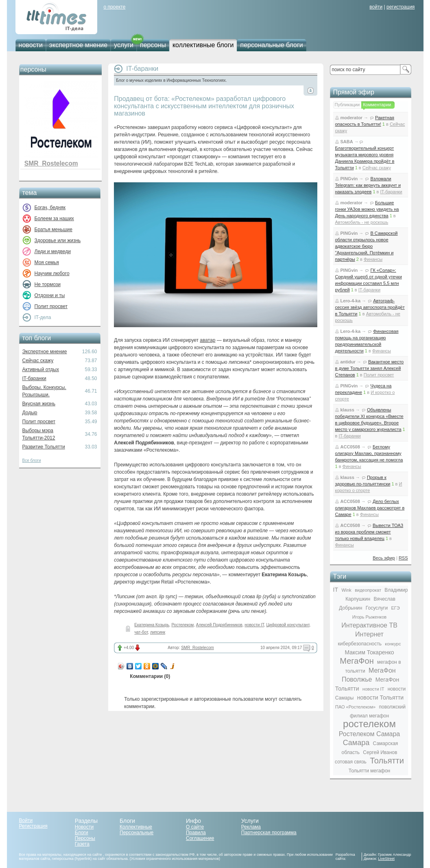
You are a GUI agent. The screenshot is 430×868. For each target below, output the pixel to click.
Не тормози (48, 284)
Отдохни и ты (50, 295)
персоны (153, 45)
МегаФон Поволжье (369, 675)
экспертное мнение (78, 45)
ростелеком (369, 724)
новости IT (254, 625)
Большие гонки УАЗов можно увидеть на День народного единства (367, 209)
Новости (84, 827)
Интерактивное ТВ (369, 625)
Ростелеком (182, 625)
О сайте (195, 827)
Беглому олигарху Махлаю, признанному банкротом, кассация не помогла (369, 453)
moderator (351, 118)
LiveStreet (387, 859)
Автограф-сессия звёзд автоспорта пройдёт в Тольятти (370, 307)
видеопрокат (368, 590)
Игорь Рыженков (369, 617)
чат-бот (141, 632)
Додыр (30, 413)
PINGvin (349, 179)
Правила (196, 833)
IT (336, 590)
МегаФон (357, 661)
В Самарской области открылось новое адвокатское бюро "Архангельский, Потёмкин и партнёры (367, 246)
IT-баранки (34, 378)
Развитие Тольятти (44, 447)
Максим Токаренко (369, 652)
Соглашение (200, 838)
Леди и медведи (53, 251)
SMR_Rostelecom (51, 163)
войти (376, 7)
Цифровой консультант (288, 625)
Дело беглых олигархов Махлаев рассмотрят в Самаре (370, 508)
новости (31, 45)
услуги (124, 45)
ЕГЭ (395, 608)
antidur (348, 362)
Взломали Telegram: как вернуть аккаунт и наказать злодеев (368, 185)
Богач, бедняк (50, 208)
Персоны (85, 838)
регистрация (401, 7)
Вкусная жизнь (39, 404)
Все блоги (32, 460)
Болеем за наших (54, 219)
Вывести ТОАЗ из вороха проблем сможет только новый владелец (369, 532)
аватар (207, 340)
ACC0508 (350, 447)
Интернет (369, 634)
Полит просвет (51, 306)
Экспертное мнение (45, 352)
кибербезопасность (360, 644)
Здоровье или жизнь (58, 241)
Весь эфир (384, 558)
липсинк (158, 632)
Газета (82, 844)
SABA (347, 142)
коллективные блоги (203, 45)
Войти (26, 820)
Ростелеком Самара (369, 734)
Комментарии (377, 105)
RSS (403, 558)
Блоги (82, 833)
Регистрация (33, 826)
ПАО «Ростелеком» (355, 707)
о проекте (114, 7)
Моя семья (47, 262)
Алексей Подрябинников (219, 625)
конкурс (393, 644)
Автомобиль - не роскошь (362, 222)
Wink (346, 590)
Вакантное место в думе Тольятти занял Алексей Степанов (370, 368)
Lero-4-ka (351, 301)
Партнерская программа (269, 833)
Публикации (347, 105)
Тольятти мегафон (369, 771)
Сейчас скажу (38, 361)
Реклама (251, 827)
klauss (347, 410)
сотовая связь (351, 762)
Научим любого (52, 273)
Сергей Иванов (380, 752)
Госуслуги (377, 608)
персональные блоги (271, 45)
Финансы (373, 259)
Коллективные (136, 827)
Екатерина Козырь (152, 625)
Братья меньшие (53, 230)
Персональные (136, 833)
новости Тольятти (380, 697)
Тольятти (387, 761)
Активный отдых (41, 370)
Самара (356, 743)
